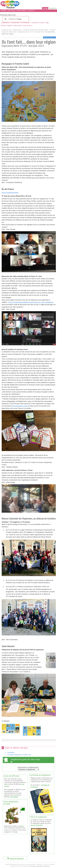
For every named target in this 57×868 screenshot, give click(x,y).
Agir (47, 23)
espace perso (22, 11)
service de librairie (37, 825)
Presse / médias (7, 25)
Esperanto (53, 8)
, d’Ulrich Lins (19, 755)
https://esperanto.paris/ (10, 192)
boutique (12, 11)
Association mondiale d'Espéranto (40, 866)
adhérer (4, 11)
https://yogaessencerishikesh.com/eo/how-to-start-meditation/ (31, 302)
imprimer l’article (49, 37)
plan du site (27, 25)
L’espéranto (5, 23)
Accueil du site (7, 30)
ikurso (22, 826)
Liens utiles (18, 25)
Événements (26, 23)
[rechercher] (15, 19)
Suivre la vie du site (15, 858)
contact (31, 11)
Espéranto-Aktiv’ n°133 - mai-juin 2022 (31, 32)
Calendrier (11, 752)
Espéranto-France (38, 23)
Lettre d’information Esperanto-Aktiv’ (36, 30)
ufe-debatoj (14, 797)
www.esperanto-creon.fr (20, 406)
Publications (15, 23)
